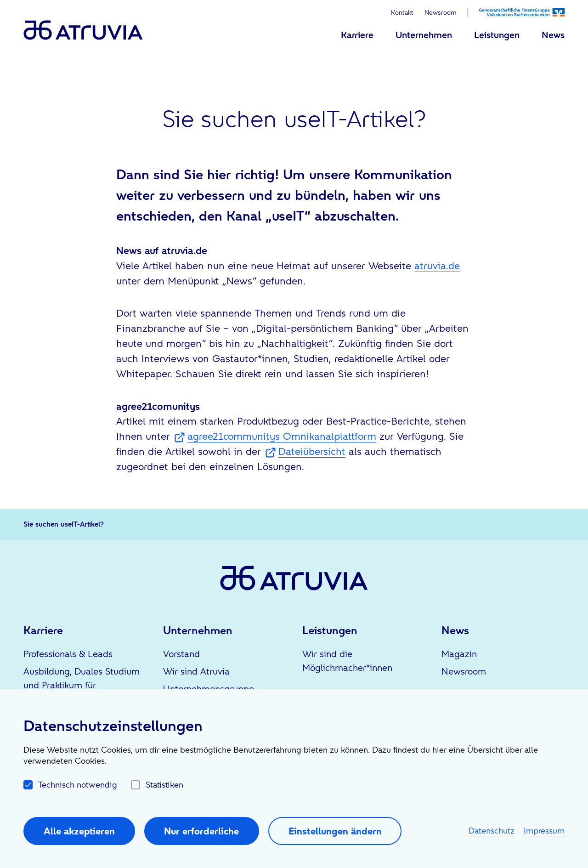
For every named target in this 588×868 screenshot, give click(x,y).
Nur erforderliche (201, 831)
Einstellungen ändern (335, 831)
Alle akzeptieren (79, 831)
